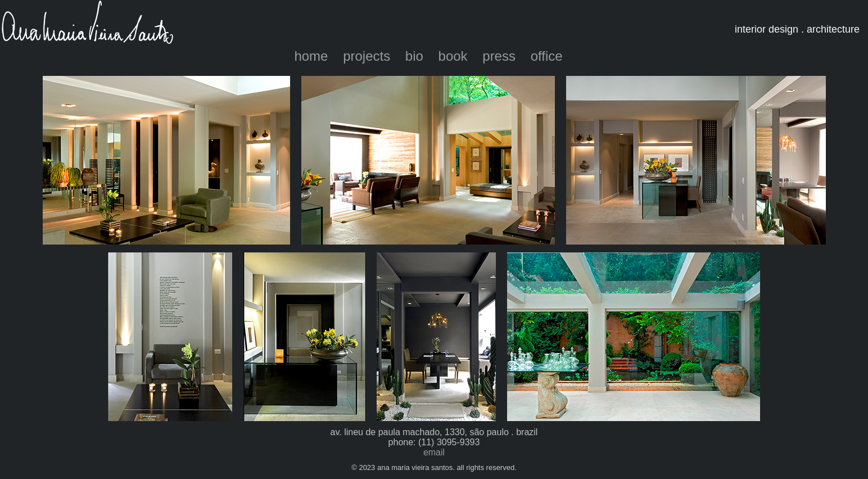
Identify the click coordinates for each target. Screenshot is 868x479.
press (499, 56)
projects (367, 56)
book (453, 56)
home (311, 56)
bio (414, 56)
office (547, 56)
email (434, 452)
